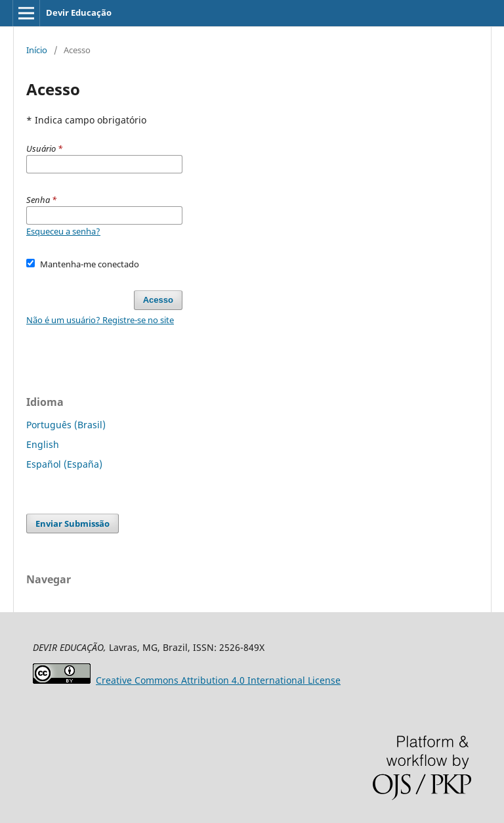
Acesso (158, 300)
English (43, 444)
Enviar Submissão (73, 523)
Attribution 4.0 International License (218, 680)
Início (37, 50)
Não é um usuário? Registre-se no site (100, 320)
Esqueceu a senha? (63, 231)
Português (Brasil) (66, 425)
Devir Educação (79, 12)
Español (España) (64, 464)
